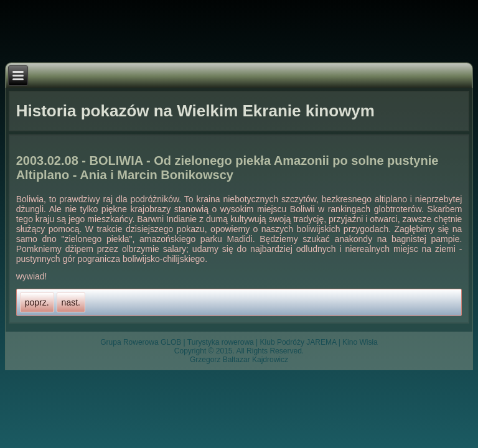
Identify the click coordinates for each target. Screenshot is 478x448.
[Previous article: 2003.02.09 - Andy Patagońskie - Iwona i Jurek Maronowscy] (37, 302)
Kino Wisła (360, 342)
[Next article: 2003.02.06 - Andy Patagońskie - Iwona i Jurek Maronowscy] (71, 302)
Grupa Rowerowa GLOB (141, 342)
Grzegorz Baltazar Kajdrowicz (239, 360)
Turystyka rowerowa (221, 342)
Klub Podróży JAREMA (298, 342)
